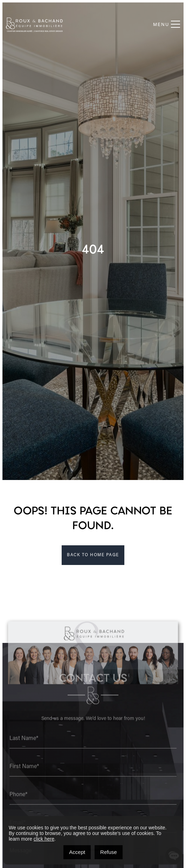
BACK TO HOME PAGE (93, 555)
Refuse (109, 852)
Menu (167, 25)
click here (44, 839)
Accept (77, 852)
